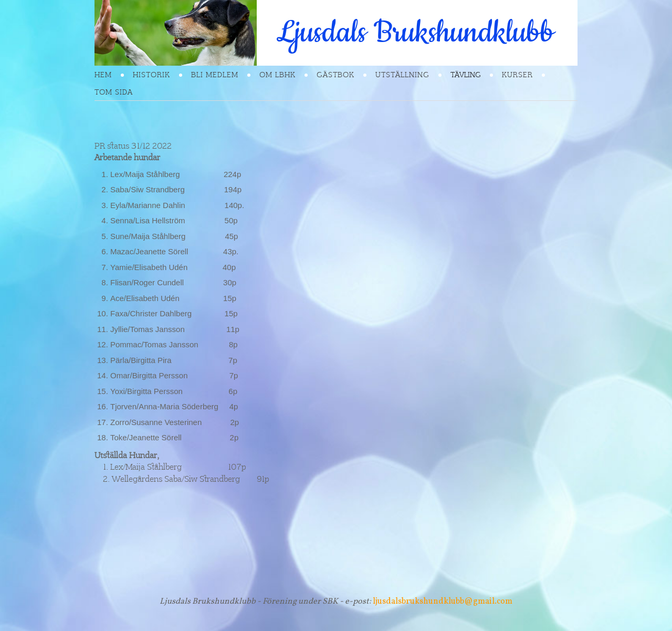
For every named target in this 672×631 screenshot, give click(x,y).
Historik (151, 75)
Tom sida (114, 92)
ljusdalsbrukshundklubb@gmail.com (443, 602)
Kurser (517, 75)
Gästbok (335, 75)
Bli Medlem (215, 75)
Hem (103, 75)
